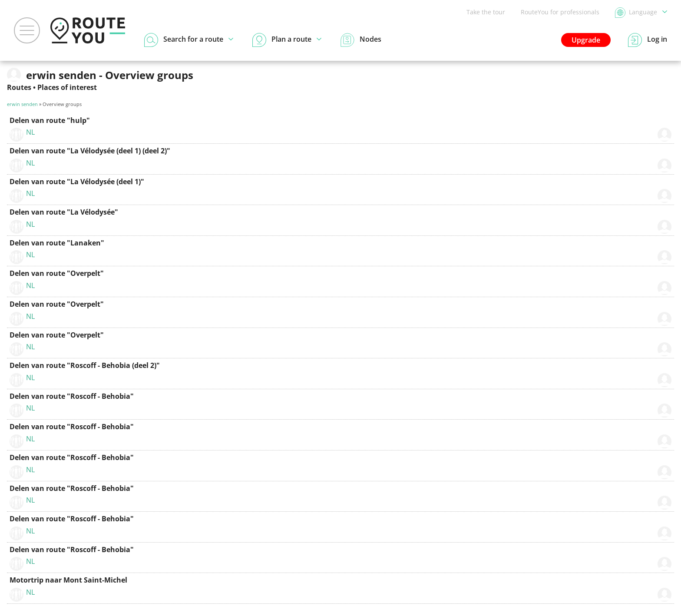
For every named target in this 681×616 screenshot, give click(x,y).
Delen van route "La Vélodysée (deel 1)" (77, 182)
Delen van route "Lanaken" (57, 243)
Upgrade (586, 40)
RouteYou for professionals (560, 12)
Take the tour (486, 12)
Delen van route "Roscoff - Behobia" (72, 396)
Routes (19, 87)
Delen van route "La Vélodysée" (64, 212)
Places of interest (67, 87)
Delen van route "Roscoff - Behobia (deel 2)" (85, 365)
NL (30, 132)
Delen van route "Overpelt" (57, 273)
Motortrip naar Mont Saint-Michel (68, 580)
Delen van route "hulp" (50, 120)
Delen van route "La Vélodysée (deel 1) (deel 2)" (90, 151)
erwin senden (22, 104)
